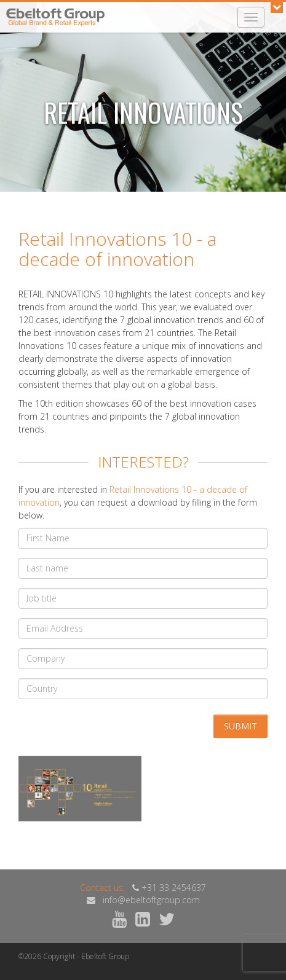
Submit (240, 726)
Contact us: (102, 888)
